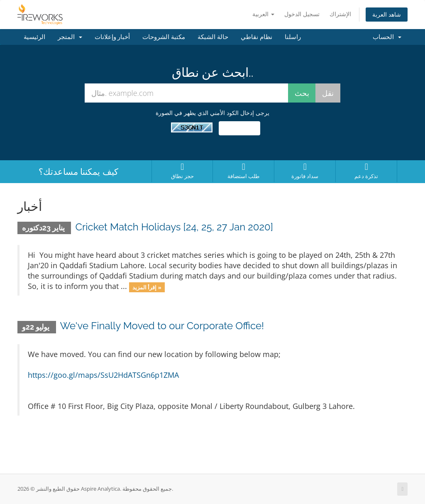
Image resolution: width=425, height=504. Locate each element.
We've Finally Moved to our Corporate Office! (162, 326)
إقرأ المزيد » (147, 287)
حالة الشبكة (213, 37)
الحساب (387, 37)
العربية (263, 14)
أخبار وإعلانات (112, 37)
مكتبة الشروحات (164, 37)
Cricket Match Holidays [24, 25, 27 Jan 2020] (174, 227)
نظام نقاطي (256, 37)
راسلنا (293, 37)
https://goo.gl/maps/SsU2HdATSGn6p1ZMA (103, 375)
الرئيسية (34, 37)
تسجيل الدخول (302, 14)
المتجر (70, 37)
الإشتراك (340, 14)
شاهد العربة (387, 14)
